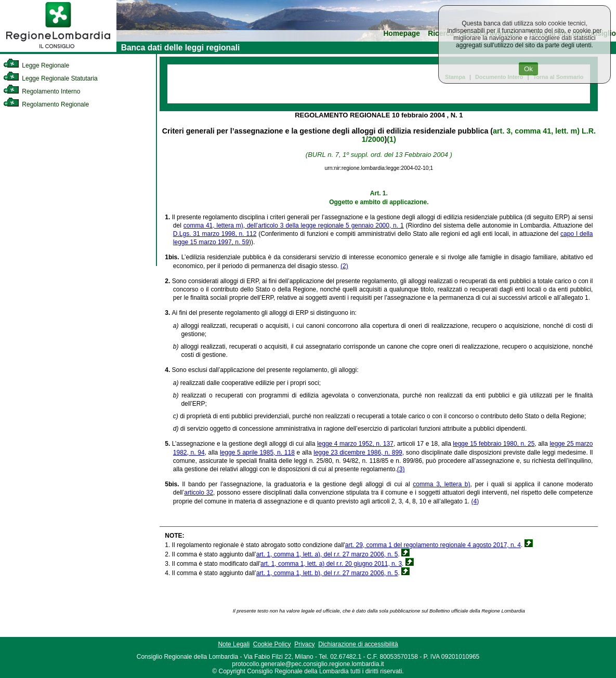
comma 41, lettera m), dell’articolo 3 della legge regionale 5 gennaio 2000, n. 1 (294, 225)
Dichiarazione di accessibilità (358, 644)
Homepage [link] (402, 34)
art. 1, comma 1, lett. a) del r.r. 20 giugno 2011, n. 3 (331, 564)
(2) (344, 266)
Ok (528, 69)
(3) (401, 469)
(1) (391, 139)
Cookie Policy (272, 644)
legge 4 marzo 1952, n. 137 (355, 444)
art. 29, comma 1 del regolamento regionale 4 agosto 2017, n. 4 (433, 545)
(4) (475, 501)
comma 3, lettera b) (441, 484)
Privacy (304, 644)
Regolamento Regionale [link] (46, 104)
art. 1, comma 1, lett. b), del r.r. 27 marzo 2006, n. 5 (327, 573)
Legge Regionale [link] (36, 65)
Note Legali (234, 644)
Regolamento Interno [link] (42, 91)
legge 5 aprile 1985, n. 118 (257, 453)
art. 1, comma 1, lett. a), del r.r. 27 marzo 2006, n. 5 (327, 554)
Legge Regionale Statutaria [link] (50, 78)
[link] (58, 50)
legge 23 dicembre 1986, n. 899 (358, 453)
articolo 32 (199, 493)
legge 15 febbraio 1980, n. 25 (494, 444)
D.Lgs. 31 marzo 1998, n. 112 (215, 234)
